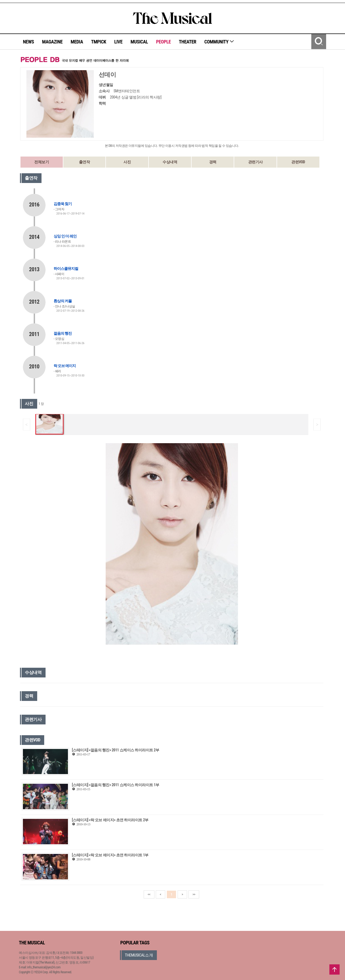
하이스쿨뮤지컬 (66, 269)
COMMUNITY (219, 42)
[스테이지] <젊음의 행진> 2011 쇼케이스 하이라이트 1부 (116, 785)
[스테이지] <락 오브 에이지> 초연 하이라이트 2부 (110, 820)
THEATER (188, 42)
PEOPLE (163, 42)
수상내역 (170, 162)
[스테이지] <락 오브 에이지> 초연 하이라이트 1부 (110, 855)
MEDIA (77, 42)
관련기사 (256, 162)
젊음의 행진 (63, 333)
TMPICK (99, 42)
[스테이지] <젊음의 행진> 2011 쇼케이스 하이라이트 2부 (116, 750)
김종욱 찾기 (63, 204)
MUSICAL (139, 42)
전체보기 (42, 162)
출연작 (84, 162)
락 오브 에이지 (65, 366)
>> (194, 894)
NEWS (28, 42)
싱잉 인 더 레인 (65, 236)
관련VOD (298, 162)
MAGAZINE (52, 42)
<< (149, 894)
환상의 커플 (63, 301)
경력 (213, 162)
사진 (127, 162)
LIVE (118, 42)
